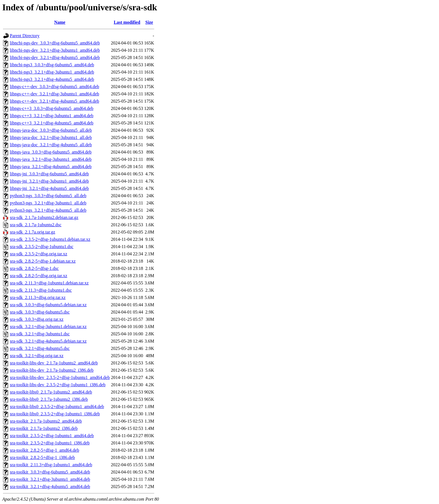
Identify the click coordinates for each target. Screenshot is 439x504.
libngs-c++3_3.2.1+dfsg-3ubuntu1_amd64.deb (52, 116)
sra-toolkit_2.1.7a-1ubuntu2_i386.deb (44, 428)
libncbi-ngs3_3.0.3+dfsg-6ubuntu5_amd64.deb (52, 65)
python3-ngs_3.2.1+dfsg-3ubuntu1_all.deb (48, 203)
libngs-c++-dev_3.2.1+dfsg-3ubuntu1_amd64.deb (54, 94)
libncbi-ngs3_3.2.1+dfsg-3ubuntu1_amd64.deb (52, 72)
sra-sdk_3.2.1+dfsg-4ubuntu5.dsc (40, 348)
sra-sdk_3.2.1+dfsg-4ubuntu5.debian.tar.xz (48, 341)
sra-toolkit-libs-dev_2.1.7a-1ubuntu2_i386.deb (52, 370)
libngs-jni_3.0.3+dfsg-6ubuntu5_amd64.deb (49, 174)
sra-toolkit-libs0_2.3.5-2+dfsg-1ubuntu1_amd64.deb (57, 407)
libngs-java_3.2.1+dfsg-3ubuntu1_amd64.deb (51, 159)
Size (149, 22)
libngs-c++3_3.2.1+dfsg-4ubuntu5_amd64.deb (52, 123)
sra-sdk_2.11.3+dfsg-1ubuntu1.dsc (41, 290)
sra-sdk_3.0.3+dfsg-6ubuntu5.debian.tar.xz (48, 305)
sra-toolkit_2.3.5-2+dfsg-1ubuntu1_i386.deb (50, 443)
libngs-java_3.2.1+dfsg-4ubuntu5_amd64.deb (51, 167)
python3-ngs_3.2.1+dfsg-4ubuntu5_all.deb (48, 210)
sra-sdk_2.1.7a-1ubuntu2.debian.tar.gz (44, 217)
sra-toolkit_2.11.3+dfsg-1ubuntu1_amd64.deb (51, 465)
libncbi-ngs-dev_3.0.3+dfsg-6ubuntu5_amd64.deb (55, 43)
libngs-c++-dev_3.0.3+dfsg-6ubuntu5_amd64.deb (54, 87)
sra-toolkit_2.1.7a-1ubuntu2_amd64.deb (46, 421)
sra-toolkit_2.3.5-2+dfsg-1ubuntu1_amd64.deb (52, 436)
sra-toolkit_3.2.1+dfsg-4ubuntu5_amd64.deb (50, 487)
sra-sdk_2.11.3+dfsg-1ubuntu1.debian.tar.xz (49, 283)
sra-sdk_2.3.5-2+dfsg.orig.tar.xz (38, 254)
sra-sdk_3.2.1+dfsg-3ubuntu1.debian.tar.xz (48, 327)
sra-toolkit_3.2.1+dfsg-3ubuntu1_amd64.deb (50, 479)
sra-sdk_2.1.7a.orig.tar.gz (32, 232)
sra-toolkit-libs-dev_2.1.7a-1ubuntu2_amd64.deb (54, 363)
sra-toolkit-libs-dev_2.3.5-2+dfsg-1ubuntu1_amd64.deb (60, 377)
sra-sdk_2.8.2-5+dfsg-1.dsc (34, 268)
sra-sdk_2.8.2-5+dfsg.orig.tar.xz (38, 276)
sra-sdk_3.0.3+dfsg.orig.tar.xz (37, 319)
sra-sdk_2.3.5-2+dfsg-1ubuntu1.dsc (42, 247)
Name (60, 22)
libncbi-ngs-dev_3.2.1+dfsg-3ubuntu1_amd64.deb (55, 50)
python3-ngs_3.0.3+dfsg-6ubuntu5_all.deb (48, 196)
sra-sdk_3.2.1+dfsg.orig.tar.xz (37, 356)
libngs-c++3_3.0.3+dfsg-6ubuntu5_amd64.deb (52, 108)
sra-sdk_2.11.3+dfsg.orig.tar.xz (38, 297)
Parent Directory (25, 36)
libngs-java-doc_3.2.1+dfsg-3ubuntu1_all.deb (51, 137)
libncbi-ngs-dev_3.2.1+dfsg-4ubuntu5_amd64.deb (55, 57)
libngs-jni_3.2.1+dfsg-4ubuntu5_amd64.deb (49, 188)
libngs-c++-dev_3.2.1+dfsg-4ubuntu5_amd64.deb (54, 101)
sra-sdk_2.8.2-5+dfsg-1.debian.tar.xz (43, 261)
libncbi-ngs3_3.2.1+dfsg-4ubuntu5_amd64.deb (52, 79)
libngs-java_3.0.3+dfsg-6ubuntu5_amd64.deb (51, 152)
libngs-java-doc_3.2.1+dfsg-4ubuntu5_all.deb (51, 145)
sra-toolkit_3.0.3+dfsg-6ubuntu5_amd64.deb (50, 472)
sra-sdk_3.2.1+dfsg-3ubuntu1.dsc (40, 334)
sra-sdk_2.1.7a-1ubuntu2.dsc (36, 225)
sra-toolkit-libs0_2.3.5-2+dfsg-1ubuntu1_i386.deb (55, 414)
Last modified (127, 22)
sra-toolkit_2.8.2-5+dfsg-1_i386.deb (42, 457)
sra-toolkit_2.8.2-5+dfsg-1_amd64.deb (45, 450)
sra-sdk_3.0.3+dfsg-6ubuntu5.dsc (40, 312)
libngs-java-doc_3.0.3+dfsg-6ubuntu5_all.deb (51, 130)
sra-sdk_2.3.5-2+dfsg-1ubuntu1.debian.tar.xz (50, 239)
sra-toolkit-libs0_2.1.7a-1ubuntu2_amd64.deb (51, 392)
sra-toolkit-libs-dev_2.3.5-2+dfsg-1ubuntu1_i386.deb (58, 385)
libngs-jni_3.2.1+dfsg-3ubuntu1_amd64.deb (49, 181)
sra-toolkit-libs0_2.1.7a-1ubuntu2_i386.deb (49, 399)
